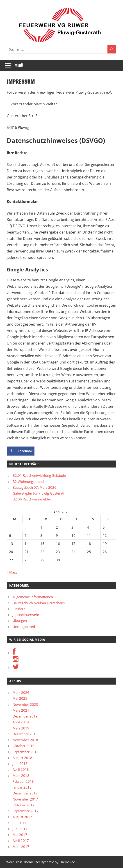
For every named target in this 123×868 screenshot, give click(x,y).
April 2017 (21, 840)
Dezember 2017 (25, 793)
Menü (19, 66)
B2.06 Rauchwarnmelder (32, 499)
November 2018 (25, 740)
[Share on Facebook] (21, 451)
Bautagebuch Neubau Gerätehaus (39, 603)
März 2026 (21, 692)
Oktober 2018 (24, 746)
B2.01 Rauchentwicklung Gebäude (39, 475)
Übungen (20, 620)
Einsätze (19, 609)
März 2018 (21, 775)
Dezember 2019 (25, 716)
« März (12, 572)
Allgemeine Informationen (33, 597)
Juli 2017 (19, 823)
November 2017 (25, 799)
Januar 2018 (22, 787)
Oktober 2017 (24, 805)
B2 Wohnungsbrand (28, 481)
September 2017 (26, 811)
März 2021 (21, 710)
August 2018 (22, 758)
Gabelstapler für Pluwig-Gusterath (39, 493)
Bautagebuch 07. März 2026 (34, 487)
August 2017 (22, 817)
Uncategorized (24, 627)
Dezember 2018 (25, 734)
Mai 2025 (20, 698)
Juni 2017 (20, 829)
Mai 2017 (20, 835)
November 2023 (25, 704)
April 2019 (21, 722)
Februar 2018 (23, 781)
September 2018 (26, 752)
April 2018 (21, 769)
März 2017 (21, 847)
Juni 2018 (20, 764)
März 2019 (21, 728)
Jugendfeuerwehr (26, 615)
